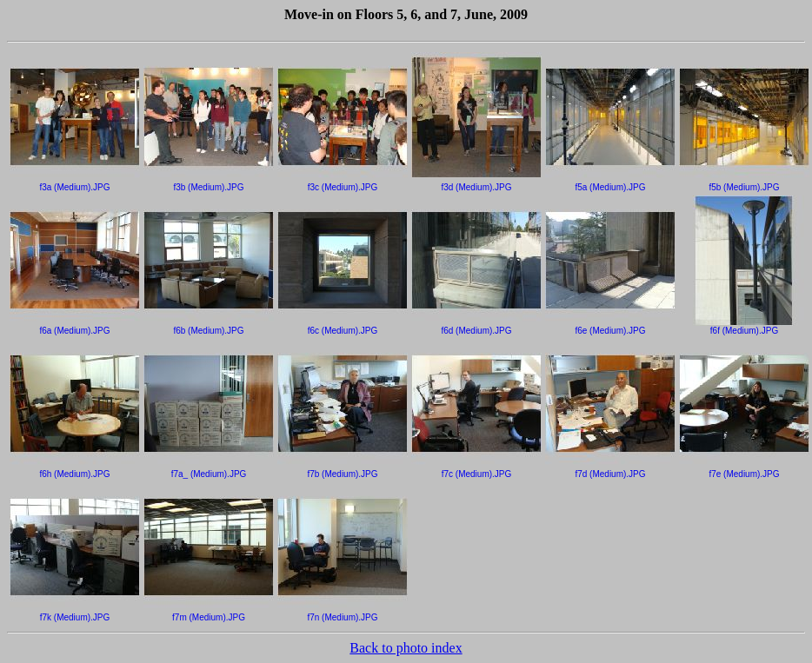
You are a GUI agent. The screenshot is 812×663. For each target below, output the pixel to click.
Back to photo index (406, 648)
